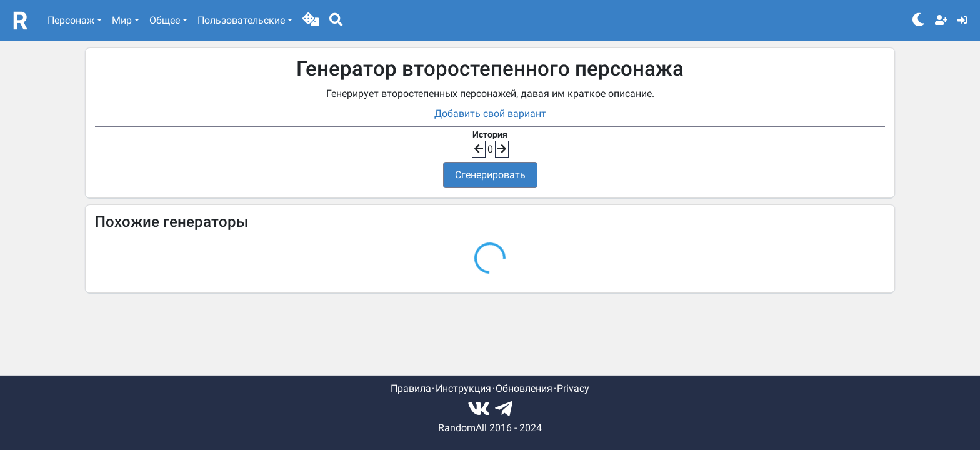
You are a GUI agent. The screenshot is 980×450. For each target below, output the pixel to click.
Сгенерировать (490, 175)
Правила (411, 388)
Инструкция (463, 388)
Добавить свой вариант (490, 113)
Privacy (573, 388)
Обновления (524, 388)
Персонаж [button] (71, 20)
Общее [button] (165, 20)
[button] (311, 21)
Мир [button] (122, 20)
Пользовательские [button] (241, 20)
